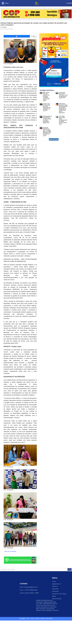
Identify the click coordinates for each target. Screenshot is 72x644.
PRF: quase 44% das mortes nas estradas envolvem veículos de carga (46, 96)
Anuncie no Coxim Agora (59, 594)
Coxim (54, 581)
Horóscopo (55, 591)
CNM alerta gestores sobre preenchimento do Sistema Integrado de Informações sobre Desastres (63, 108)
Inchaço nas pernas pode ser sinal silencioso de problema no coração (47, 107)
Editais (54, 596)
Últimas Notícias (57, 599)
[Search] (70, 569)
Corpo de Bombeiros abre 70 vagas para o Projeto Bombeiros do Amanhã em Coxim (47, 131)
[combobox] (34, 569)
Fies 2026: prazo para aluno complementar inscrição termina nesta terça (63, 120)
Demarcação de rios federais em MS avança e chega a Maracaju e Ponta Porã (47, 119)
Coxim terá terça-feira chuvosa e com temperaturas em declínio (63, 95)
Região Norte (57, 584)
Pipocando (55, 589)
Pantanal (55, 586)
